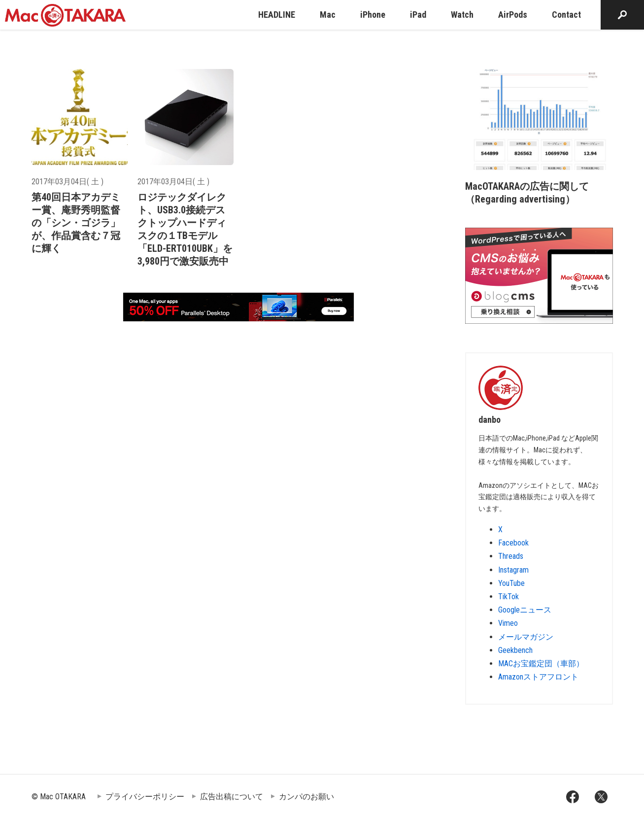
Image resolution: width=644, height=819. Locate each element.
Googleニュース (525, 610)
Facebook (513, 543)
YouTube (511, 583)
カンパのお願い (306, 797)
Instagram (513, 570)
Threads (511, 556)
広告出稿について (232, 797)
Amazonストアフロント (538, 677)
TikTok (508, 597)
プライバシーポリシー (145, 797)
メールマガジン (526, 637)
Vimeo (508, 623)
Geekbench (515, 650)
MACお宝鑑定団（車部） (541, 664)
